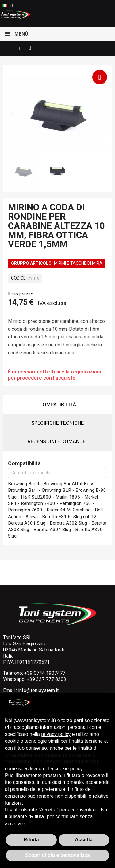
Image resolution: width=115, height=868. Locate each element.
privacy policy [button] (56, 734)
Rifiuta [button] (31, 840)
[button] (6, 49)
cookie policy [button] (68, 769)
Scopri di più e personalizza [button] (57, 855)
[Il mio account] (19, 49)
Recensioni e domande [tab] (57, 441)
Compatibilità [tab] (58, 405)
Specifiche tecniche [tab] (57, 423)
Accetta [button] (84, 840)
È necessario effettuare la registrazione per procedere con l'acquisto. (55, 375)
